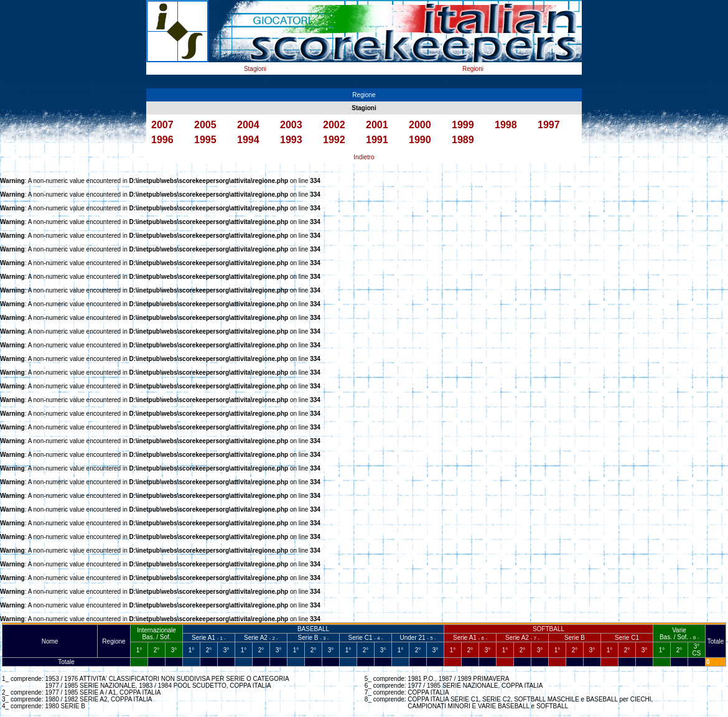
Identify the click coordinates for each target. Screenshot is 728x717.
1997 (549, 125)
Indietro (364, 157)
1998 (506, 125)
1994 (248, 140)
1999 (463, 125)
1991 (377, 140)
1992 (334, 140)
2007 (162, 125)
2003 (291, 125)
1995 (205, 140)
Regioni (473, 69)
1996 (162, 140)
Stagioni (255, 69)
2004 (248, 125)
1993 (291, 140)
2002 (334, 125)
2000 (420, 125)
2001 (377, 125)
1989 (463, 140)
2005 (205, 125)
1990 (420, 140)
